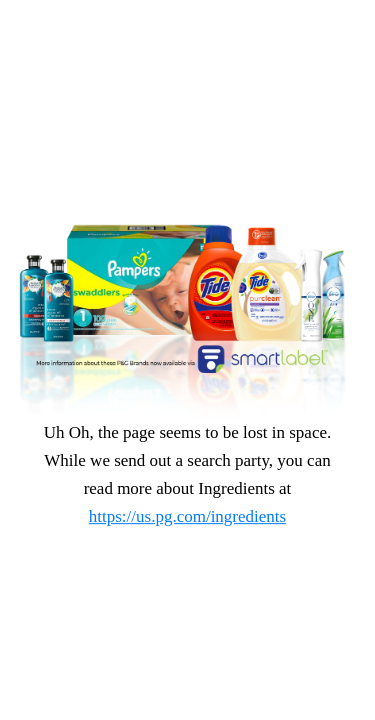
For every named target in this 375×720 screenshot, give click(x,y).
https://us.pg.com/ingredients (187, 516)
